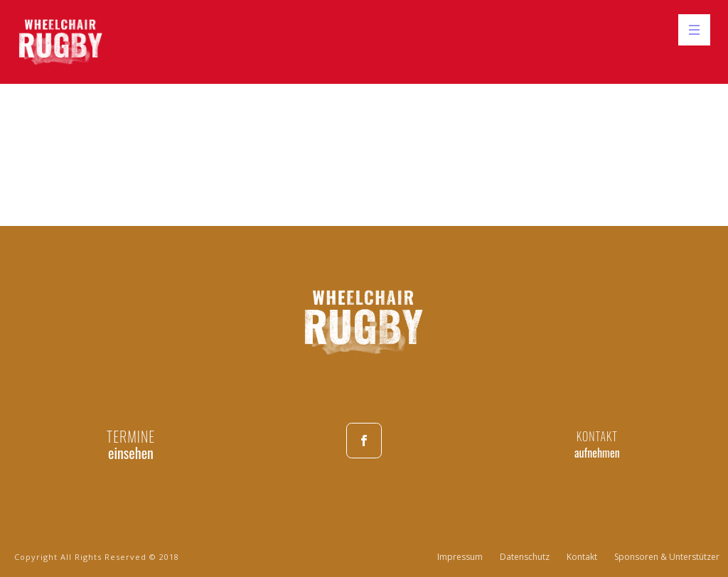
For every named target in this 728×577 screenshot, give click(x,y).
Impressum (460, 557)
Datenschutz (525, 557)
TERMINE (131, 436)
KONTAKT (597, 436)
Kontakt (582, 557)
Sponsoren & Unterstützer (667, 557)
